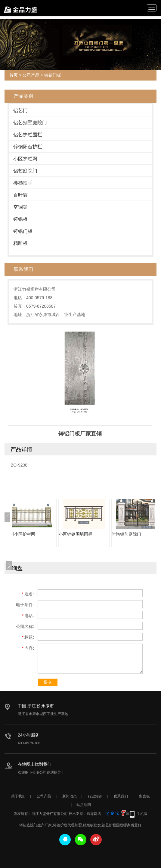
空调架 (20, 207)
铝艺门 (20, 111)
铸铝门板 (53, 75)
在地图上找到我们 (35, 764)
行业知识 (95, 796)
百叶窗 (20, 195)
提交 (48, 682)
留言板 (144, 796)
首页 (14, 75)
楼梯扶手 (23, 183)
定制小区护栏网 (33, 534)
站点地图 (84, 805)
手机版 (142, 814)
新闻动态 (70, 796)
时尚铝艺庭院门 (138, 534)
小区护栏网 (25, 159)
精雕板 (20, 243)
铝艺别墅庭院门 (30, 123)
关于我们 (18, 796)
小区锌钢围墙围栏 (88, 534)
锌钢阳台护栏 (28, 147)
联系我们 (121, 796)
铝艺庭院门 (25, 171)
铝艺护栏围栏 (28, 135)
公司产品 (31, 75)
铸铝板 (20, 219)
